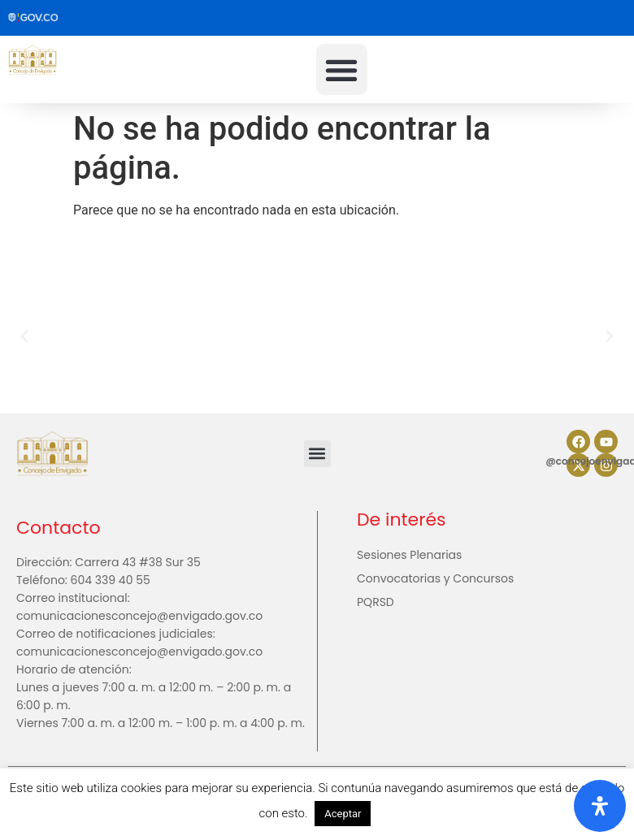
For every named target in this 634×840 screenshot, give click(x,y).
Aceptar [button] (343, 814)
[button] (342, 69)
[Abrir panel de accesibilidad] (600, 806)
